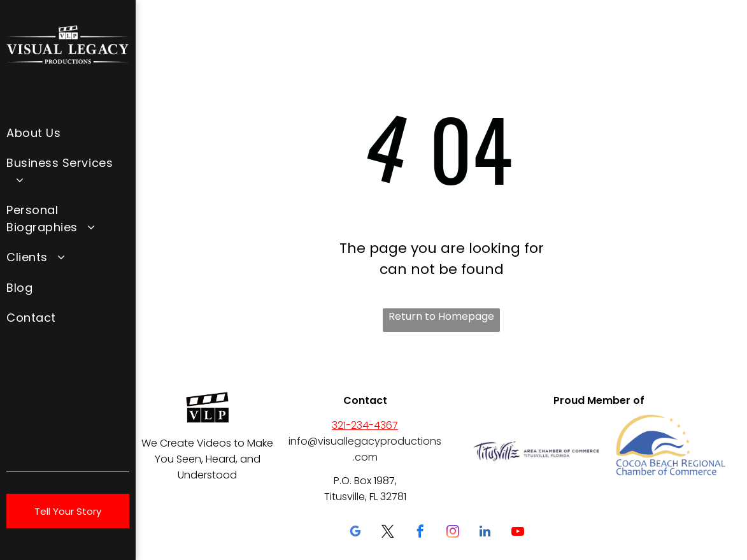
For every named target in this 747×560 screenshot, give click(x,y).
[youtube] (518, 533)
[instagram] (453, 533)
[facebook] (420, 533)
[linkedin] (485, 533)
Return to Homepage (441, 316)
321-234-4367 (365, 425)
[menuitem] (68, 132)
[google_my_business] (355, 533)
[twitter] (388, 533)
